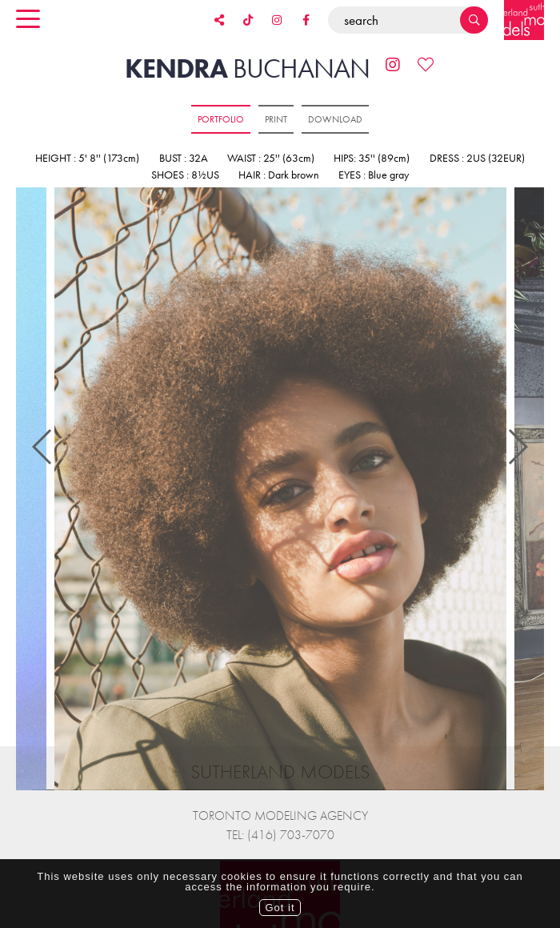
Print (276, 119)
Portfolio (221, 119)
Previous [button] (43, 434)
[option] (280, 490)
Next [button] (517, 434)
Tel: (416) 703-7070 (280, 810)
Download (335, 119)
